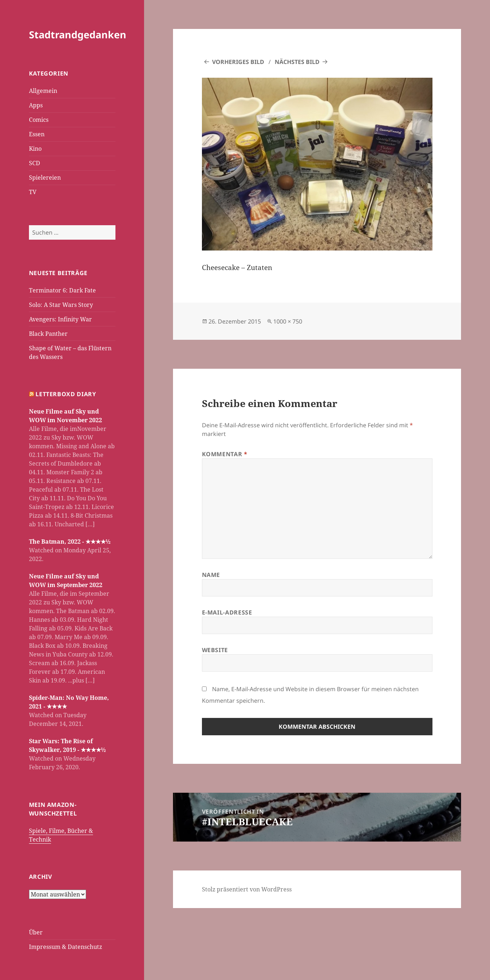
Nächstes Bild (297, 62)
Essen (37, 134)
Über (36, 932)
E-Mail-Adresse (227, 612)
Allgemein (43, 91)
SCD (35, 163)
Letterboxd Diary (66, 394)
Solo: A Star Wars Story (61, 305)
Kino (35, 149)
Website (215, 650)
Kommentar (225, 454)
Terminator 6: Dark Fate (62, 290)
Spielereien (45, 177)
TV (33, 192)
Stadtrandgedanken (78, 35)
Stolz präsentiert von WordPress (247, 889)
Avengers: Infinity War (60, 319)
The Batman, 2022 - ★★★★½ (70, 542)
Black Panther (48, 334)
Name (211, 575)
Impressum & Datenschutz (66, 947)
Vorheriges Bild (238, 62)
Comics (39, 120)
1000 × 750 (288, 321)
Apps (36, 105)
